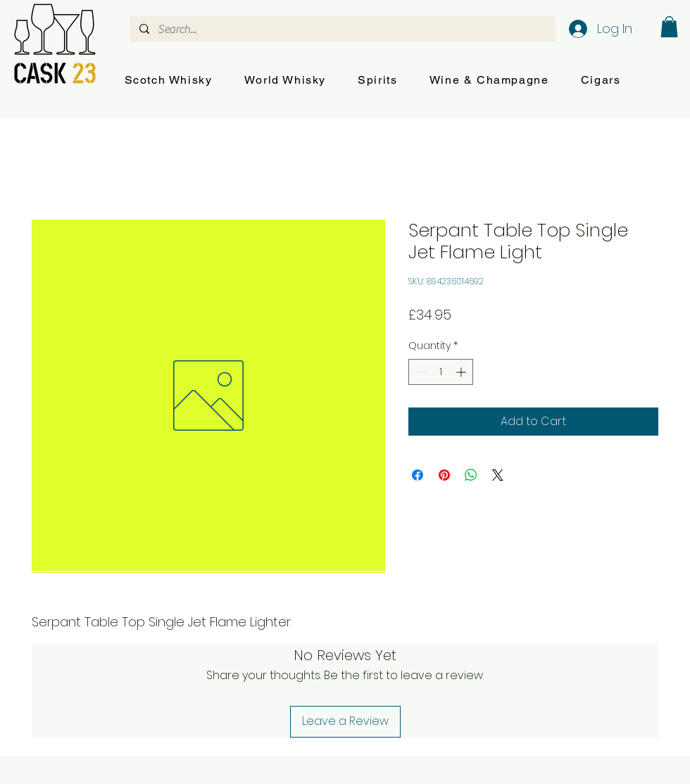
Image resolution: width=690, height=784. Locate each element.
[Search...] (342, 30)
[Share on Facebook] (418, 475)
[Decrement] (419, 372)
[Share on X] (498, 475)
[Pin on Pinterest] (444, 475)
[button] (168, 81)
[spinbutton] (441, 372)
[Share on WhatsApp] (471, 475)
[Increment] (462, 372)
